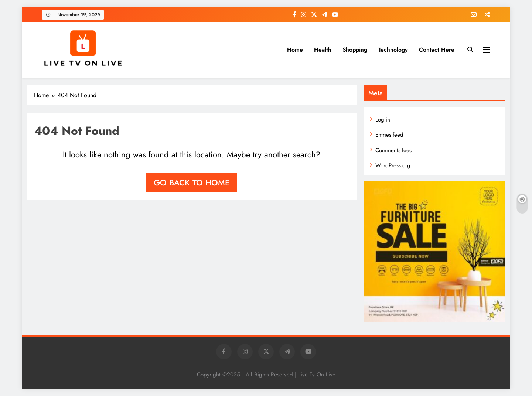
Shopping (355, 50)
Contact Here (437, 50)
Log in (383, 120)
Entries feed (389, 135)
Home (295, 50)
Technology (393, 50)
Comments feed (394, 150)
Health (323, 50)
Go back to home (192, 182)
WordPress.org (393, 165)
